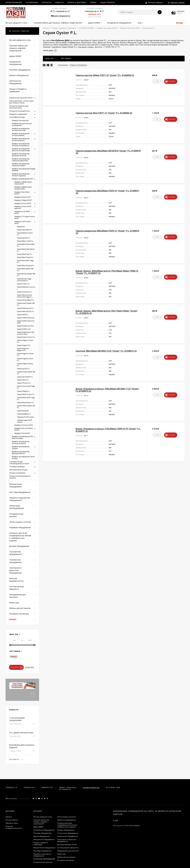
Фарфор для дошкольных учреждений (22, 124)
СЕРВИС (93, 2)
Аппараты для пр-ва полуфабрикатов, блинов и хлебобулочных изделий (67, 825)
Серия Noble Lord (24, 329)
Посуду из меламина (17, 473)
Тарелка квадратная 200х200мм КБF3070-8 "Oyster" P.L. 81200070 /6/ (108, 152)
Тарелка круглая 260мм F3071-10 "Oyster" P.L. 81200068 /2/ (105, 75)
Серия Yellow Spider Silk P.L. (26, 407)
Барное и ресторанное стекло (21, 98)
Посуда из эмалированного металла (20, 477)
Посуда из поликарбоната (19, 111)
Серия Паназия (23, 411)
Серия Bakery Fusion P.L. (25, 234)
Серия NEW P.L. (23, 315)
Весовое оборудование (66, 830)
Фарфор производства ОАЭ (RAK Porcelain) (22, 437)
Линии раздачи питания (66, 817)
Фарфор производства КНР (107, 28)
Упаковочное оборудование (68, 836)
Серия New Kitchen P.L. (26, 311)
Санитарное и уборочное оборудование (67, 840)
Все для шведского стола (43, 817)
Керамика (21, 227)
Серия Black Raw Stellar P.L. (26, 245)
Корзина (9, 817)
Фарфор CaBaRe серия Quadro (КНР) (23, 188)
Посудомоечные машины (43, 862)
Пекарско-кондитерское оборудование (42, 855)
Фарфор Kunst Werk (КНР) (22, 212)
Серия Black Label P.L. (25, 241)
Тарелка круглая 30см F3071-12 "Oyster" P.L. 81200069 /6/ (104, 113)
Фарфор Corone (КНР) (23, 203)
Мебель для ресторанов (66, 857)
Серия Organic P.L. (24, 345)
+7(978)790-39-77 (92, 11)
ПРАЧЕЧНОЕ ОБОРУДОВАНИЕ (44, 859)
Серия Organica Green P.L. (25, 354)
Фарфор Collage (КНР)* (23, 200)
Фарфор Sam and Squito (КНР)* (24, 429)
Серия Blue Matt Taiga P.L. (25, 261)
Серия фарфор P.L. (24, 414)
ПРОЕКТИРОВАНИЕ (14, 2)
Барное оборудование (42, 836)
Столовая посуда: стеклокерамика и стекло (19, 463)
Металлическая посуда (18, 470)
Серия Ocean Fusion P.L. (26, 337)
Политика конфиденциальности (14, 827)
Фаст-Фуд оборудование (42, 851)
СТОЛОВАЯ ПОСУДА (86, 28)
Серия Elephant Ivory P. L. (26, 288)
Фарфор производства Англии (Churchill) (21, 129)
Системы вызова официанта (68, 848)
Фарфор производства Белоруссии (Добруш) (21, 145)
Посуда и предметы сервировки (64, 28)
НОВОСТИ (59, 2)
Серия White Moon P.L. (26, 402)
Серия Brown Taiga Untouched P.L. (24, 280)
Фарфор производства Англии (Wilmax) (21, 139)
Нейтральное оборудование (44, 839)
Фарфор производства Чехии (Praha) (23, 458)
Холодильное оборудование (44, 830)
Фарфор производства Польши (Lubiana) (21, 442)
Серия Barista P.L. (24, 238)
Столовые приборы (17, 467)
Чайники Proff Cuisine (25, 417)
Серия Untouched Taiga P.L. (26, 387)
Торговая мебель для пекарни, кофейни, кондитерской (41, 822)
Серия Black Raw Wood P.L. (26, 250)
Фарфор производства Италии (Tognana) (21, 175)
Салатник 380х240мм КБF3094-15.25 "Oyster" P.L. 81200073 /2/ (106, 351)
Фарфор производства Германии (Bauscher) (21, 160)
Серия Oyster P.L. (24, 369)
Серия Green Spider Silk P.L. (26, 304)
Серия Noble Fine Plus (25, 326)
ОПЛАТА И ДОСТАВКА (77, 2)
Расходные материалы (66, 860)
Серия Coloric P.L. (24, 284)
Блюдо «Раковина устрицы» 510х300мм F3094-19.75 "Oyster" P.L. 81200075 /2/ (108, 430)
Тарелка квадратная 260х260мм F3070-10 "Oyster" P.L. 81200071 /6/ (107, 192)
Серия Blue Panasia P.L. (26, 265)
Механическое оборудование (44, 848)
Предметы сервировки (18, 114)
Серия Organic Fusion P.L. (25, 341)
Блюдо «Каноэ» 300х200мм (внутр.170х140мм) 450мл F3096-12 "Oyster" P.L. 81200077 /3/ (107, 272)
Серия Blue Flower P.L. (25, 257)
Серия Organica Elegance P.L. (23, 349)
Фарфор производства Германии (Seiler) (21, 165)
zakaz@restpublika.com (91, 788)
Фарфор (14, 656)
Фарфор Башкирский (20, 120)
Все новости (17, 760)
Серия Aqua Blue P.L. (25, 230)
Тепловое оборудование (42, 833)
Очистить (30, 667)
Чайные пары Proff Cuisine (24, 421)
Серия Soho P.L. (23, 380)
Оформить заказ (12, 823)
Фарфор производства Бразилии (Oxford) (21, 155)
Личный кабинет (12, 820)
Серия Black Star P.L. (25, 254)
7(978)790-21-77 (11, 788)
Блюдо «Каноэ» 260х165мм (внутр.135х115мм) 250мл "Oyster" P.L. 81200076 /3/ (107, 312)
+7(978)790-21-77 (63, 11)
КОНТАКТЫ (47, 2)
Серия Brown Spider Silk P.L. (26, 275)
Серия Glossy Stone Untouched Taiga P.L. (25, 296)
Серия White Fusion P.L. (26, 394)
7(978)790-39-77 (29, 788)
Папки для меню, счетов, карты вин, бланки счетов (22, 102)
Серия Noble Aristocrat (26, 318)
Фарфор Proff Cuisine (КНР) (130, 28)
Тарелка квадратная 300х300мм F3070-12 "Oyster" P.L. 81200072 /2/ (107, 232)
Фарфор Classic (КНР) (23, 197)
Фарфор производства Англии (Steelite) (21, 134)
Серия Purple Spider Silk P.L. (26, 373)
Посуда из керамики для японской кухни (19, 107)
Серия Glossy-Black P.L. (26, 300)
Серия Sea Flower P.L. (25, 377)
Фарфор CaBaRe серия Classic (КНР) (23, 183)
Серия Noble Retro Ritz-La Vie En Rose (26, 333)
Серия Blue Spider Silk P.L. (25, 270)
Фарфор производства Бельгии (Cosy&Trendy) (21, 150)
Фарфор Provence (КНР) (24, 425)
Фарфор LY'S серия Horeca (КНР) (25, 217)
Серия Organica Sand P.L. (25, 359)
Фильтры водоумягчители (67, 844)
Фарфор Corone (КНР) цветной (23, 207)
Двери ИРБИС (38, 827)
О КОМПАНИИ (32, 2)
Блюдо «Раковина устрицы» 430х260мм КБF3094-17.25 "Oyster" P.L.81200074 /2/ (107, 390)
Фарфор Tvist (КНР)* (22, 433)
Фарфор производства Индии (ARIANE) (23, 170)
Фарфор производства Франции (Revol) (21, 452)
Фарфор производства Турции (21, 447)
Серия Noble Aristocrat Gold (26, 322)
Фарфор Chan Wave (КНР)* (22, 193)
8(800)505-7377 (95, 14)
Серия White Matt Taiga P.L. (26, 398)
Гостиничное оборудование (68, 833)
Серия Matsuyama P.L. (25, 308)
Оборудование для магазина (68, 851)
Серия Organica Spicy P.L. (25, 364)
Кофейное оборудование (67, 820)
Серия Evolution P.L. (25, 292)
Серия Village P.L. (23, 391)
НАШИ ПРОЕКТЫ (108, 2)
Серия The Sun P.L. (24, 383)
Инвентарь (61, 854)
